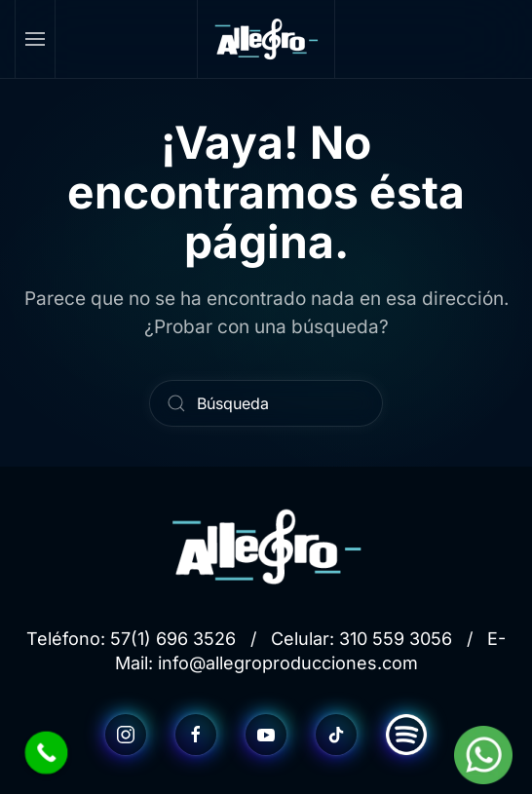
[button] (36, 39)
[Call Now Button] (47, 753)
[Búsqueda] (266, 403)
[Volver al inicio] (266, 39)
